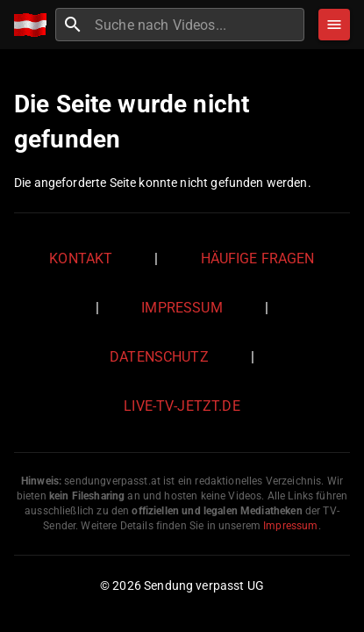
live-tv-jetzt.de (182, 406)
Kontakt (81, 259)
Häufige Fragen (258, 259)
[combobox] (197, 25)
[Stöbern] (334, 25)
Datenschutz (159, 357)
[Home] (35, 25)
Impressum (182, 308)
